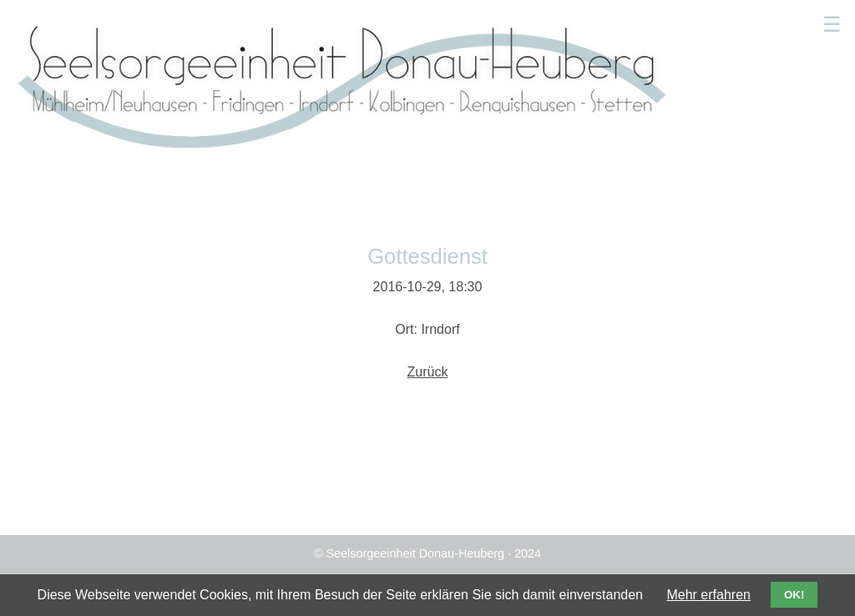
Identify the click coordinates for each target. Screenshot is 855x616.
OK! (794, 595)
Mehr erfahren (708, 595)
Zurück (428, 372)
